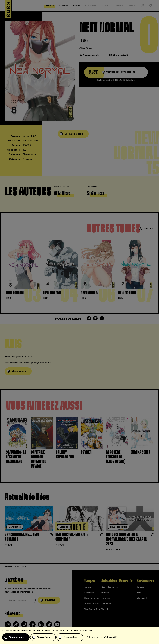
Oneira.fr (126, 580)
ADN (139, 593)
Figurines (106, 604)
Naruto (87, 587)
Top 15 (105, 609)
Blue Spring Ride (92, 609)
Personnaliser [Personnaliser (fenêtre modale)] (71, 637)
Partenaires (145, 580)
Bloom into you (91, 598)
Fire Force (89, 593)
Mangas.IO (142, 598)
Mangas (89, 580)
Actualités (109, 580)
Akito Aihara (86, 48)
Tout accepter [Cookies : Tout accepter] (17, 637)
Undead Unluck (91, 604)
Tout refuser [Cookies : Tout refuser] (44, 637)
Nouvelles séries (110, 587)
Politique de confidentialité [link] (102, 637)
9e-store (141, 587)
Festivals (106, 598)
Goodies (106, 593)
